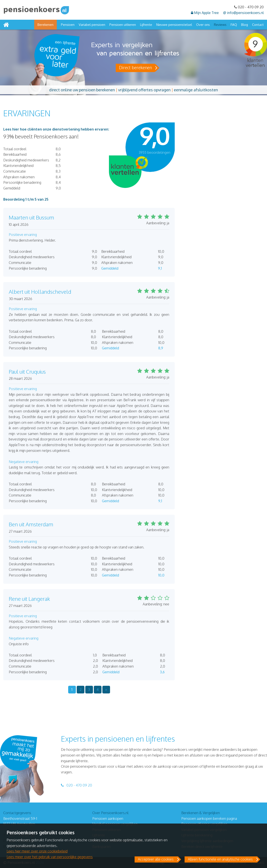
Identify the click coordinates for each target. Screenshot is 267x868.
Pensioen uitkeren (123, 25)
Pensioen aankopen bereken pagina (209, 819)
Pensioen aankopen (108, 819)
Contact (258, 25)
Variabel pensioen (92, 25)
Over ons (203, 25)
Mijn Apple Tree (205, 13)
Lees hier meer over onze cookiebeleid (37, 851)
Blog (245, 25)
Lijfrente (146, 25)
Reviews (220, 25)
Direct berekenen (135, 67)
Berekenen (45, 25)
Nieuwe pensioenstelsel (174, 25)
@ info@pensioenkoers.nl (243, 13)
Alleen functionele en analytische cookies (220, 859)
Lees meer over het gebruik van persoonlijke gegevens (50, 857)
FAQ (234, 25)
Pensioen (68, 25)
